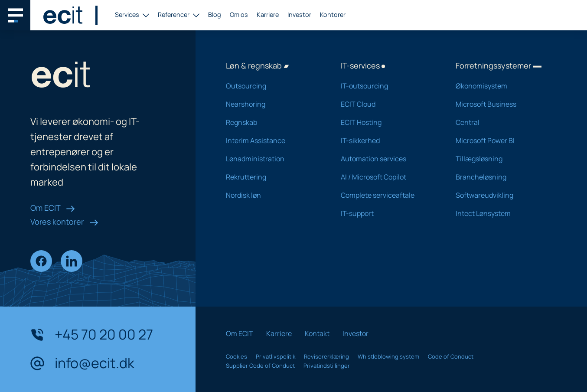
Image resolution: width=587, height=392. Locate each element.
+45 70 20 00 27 (92, 335)
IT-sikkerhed (387, 140)
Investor (299, 15)
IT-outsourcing (387, 86)
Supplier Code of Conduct (260, 366)
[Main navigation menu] (15, 15)
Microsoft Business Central (502, 113)
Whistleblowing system (388, 356)
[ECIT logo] (63, 15)
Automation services (387, 159)
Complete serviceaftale (387, 195)
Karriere (268, 15)
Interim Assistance (272, 140)
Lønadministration (272, 159)
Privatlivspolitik (276, 356)
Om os (239, 15)
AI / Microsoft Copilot (387, 177)
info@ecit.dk (82, 363)
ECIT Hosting (387, 122)
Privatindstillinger (327, 366)
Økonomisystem (502, 86)
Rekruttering (272, 177)
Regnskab (272, 122)
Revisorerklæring (326, 356)
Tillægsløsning (502, 159)
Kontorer (333, 15)
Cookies (236, 356)
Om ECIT (53, 208)
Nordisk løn (272, 195)
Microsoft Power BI (502, 140)
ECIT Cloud (387, 104)
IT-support (387, 213)
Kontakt (317, 333)
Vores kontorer (64, 222)
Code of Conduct (451, 356)
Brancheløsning (502, 177)
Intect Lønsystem (502, 213)
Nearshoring (272, 104)
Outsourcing (272, 86)
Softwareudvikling (502, 195)
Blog (215, 15)
